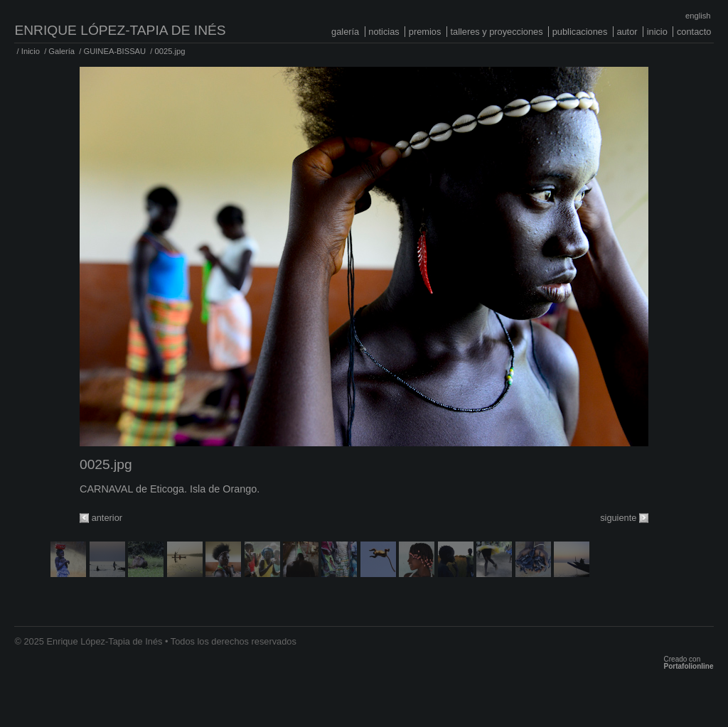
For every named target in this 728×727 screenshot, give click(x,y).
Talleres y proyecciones (496, 32)
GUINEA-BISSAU (114, 51)
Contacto (694, 32)
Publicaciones (580, 32)
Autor (627, 32)
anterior (107, 518)
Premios (425, 32)
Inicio (657, 32)
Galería (345, 32)
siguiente (618, 518)
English (698, 16)
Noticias (384, 32)
